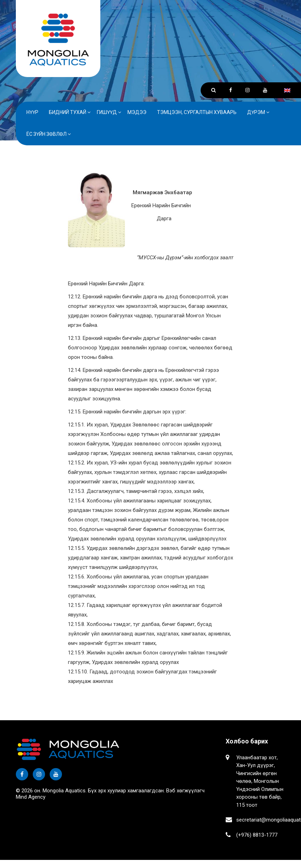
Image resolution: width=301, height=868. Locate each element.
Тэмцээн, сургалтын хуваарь (197, 112)
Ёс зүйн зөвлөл (46, 134)
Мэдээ (137, 112)
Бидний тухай (68, 112)
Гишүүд (107, 112)
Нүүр (32, 112)
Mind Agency (31, 797)
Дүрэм (256, 112)
